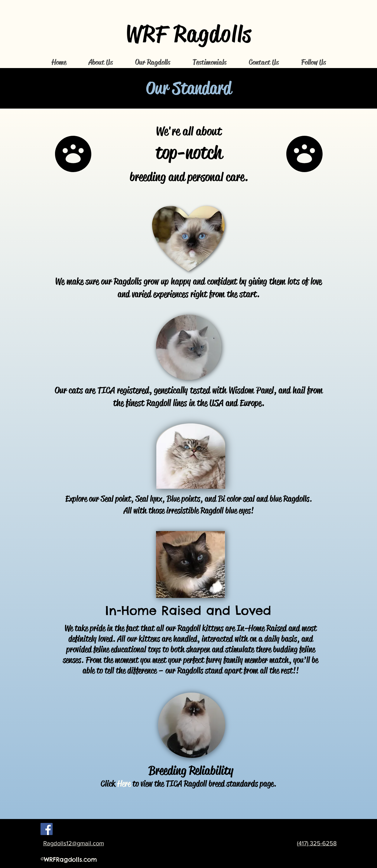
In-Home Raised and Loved (188, 610)
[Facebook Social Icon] (47, 829)
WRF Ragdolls (189, 34)
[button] (101, 62)
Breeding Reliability (191, 770)
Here (124, 783)
